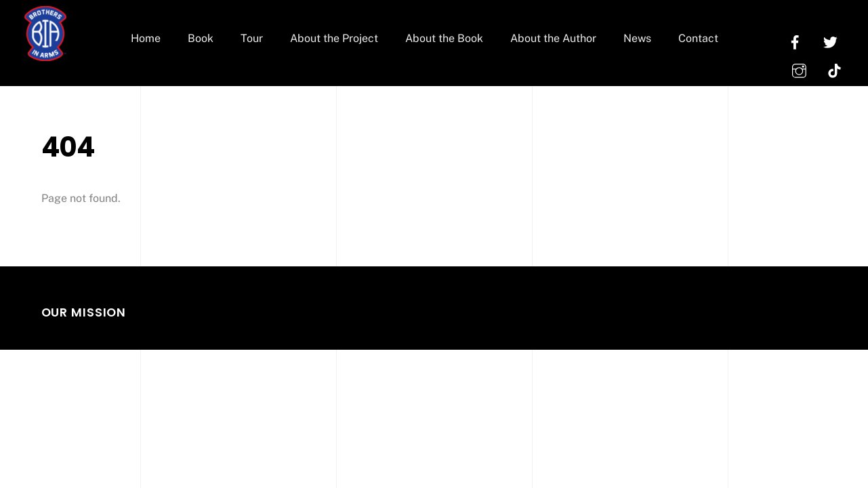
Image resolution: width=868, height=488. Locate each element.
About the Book (444, 38)
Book (201, 38)
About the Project (334, 38)
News (637, 38)
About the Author (553, 38)
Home (146, 38)
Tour (252, 38)
